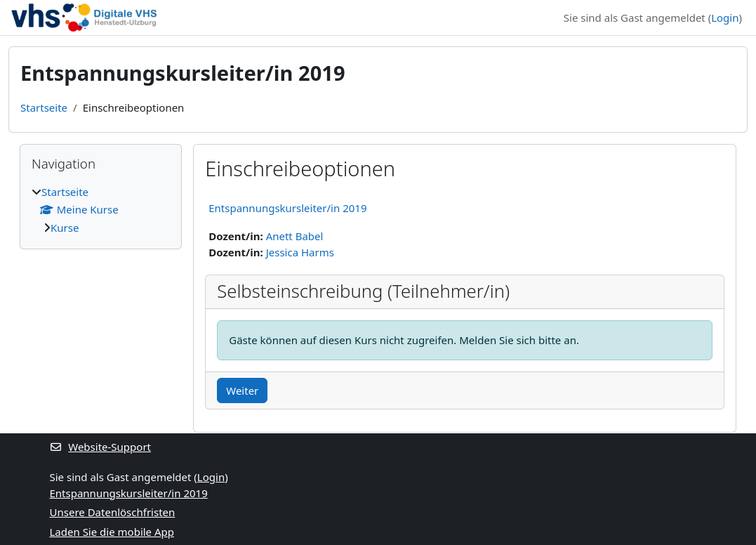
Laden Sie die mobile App (112, 532)
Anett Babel (295, 236)
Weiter (242, 390)
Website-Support (101, 447)
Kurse (65, 228)
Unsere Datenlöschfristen (113, 512)
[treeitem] (101, 210)
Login (725, 18)
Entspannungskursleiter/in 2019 (287, 208)
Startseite (44, 107)
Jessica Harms (300, 252)
